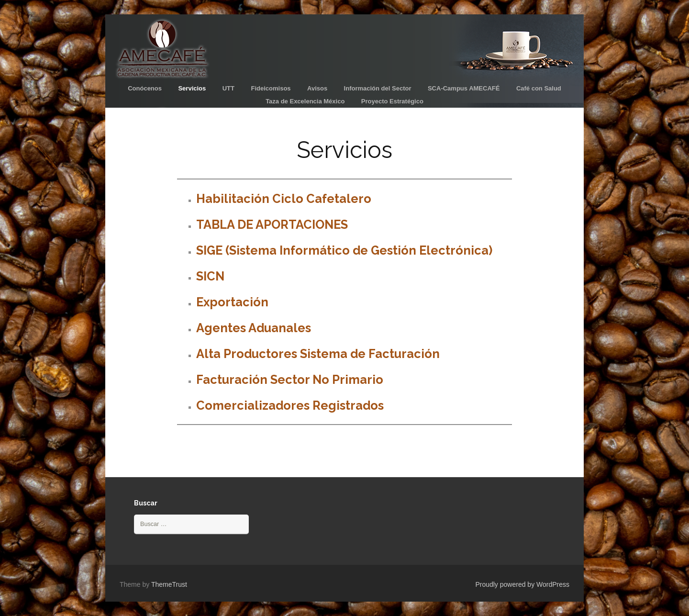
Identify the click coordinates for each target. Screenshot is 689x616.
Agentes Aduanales (254, 328)
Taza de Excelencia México (305, 101)
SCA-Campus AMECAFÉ (464, 88)
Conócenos (145, 88)
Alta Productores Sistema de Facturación (318, 354)
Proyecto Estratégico (392, 101)
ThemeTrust (169, 584)
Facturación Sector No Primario (290, 380)
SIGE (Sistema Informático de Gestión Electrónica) (344, 250)
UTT (228, 88)
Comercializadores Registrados (290, 405)
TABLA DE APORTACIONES (272, 224)
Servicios (192, 88)
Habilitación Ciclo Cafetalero (284, 199)
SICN (210, 276)
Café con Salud (539, 88)
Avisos (317, 88)
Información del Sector (378, 88)
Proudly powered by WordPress (522, 584)
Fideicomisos (271, 88)
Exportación (232, 302)
